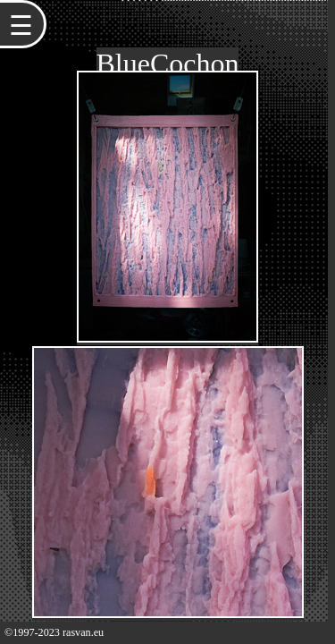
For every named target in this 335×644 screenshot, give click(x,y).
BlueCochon (168, 64)
